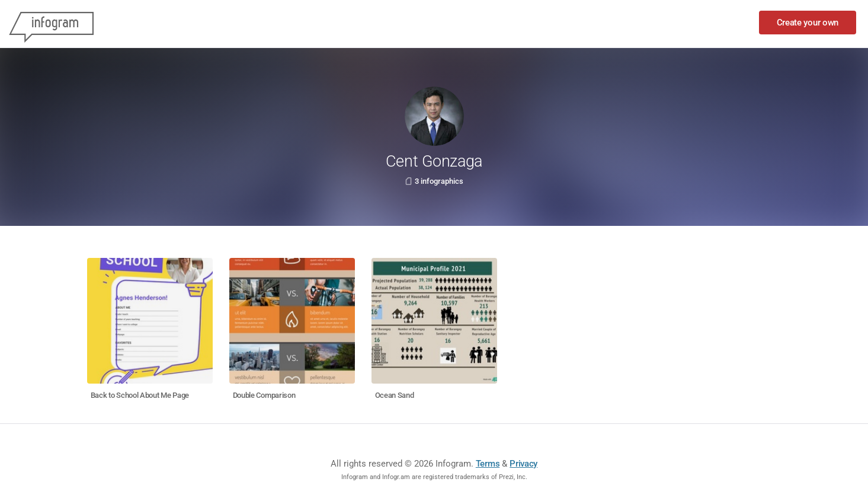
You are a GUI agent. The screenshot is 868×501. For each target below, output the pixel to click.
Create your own (808, 23)
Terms (488, 464)
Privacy (523, 464)
